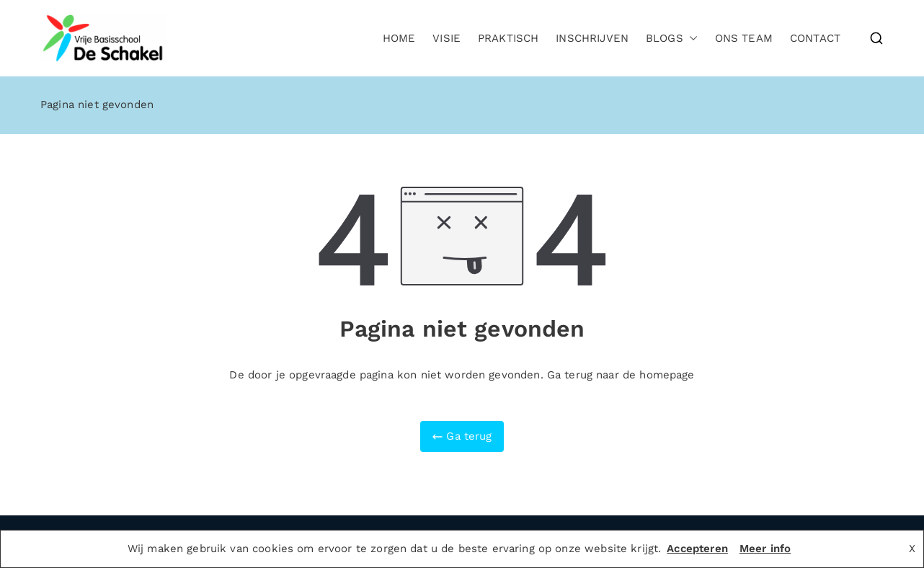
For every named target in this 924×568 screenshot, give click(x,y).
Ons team (744, 38)
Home (399, 38)
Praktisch (508, 38)
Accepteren (697, 549)
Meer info (765, 549)
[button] (690, 39)
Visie (447, 38)
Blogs (672, 39)
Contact (815, 38)
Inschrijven (592, 38)
